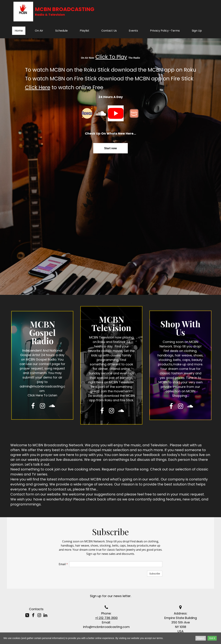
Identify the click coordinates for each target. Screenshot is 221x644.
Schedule (61, 31)
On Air (39, 31)
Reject (201, 638)
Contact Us (109, 31)
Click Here (38, 87)
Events (133, 31)
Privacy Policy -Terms (165, 31)
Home (19, 31)
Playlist (85, 31)
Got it (212, 638)
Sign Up (197, 31)
